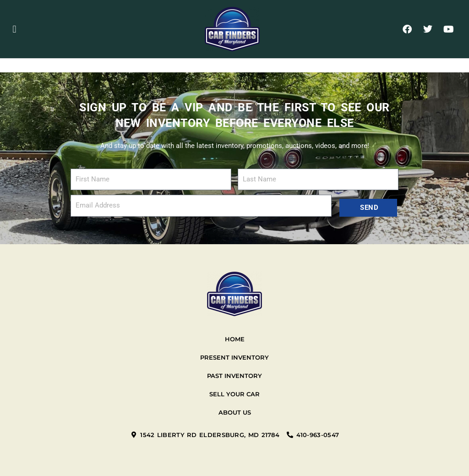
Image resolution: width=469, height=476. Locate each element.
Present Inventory (234, 357)
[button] (14, 29)
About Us (235, 412)
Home (235, 339)
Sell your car (234, 394)
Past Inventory (234, 376)
